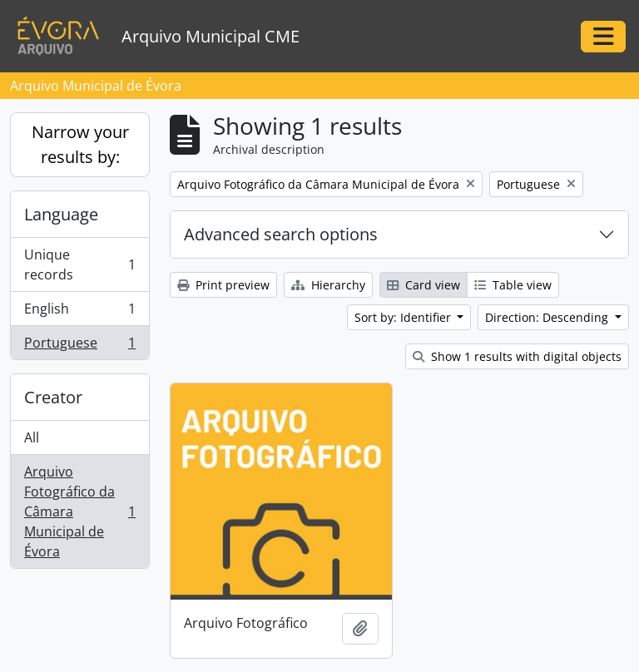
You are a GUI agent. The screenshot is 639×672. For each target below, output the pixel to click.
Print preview (223, 285)
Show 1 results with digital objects (517, 356)
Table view (513, 285)
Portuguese (79, 346)
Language (61, 214)
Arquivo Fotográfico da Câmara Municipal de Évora (79, 511)
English (79, 312)
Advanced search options (281, 234)
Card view (424, 285)
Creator (53, 397)
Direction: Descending (548, 317)
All (32, 437)
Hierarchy (328, 285)
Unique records (79, 264)
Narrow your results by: (80, 144)
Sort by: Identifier (404, 317)
